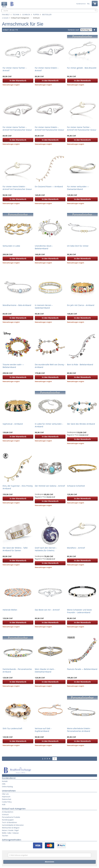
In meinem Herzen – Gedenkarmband (44, 306)
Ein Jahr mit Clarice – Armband (81, 305)
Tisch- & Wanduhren (9, 822)
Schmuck (26, 15)
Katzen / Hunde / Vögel (10, 830)
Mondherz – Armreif (76, 548)
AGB (4, 804)
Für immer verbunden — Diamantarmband (78, 188)
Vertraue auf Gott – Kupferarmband (43, 730)
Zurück (6, 18)
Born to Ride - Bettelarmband (80, 365)
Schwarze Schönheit (76, 486)
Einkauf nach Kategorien (20, 18)
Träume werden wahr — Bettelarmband (13, 366)
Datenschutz (7, 799)
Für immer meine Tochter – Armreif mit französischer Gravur (17, 128)
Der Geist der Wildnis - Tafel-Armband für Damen (15, 549)
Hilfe (4, 784)
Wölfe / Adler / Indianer (10, 833)
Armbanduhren (8, 812)
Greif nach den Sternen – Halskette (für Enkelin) (46, 549)
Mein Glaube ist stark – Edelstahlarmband (45, 670)
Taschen (5, 836)
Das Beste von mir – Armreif (47, 610)
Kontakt (5, 781)
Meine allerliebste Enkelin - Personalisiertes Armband (79, 730)
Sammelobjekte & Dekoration (13, 825)
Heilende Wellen (10, 610)
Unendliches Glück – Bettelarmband (44, 247)
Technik (16, 15)
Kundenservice (81, 4)
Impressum (6, 797)
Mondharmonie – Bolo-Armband (17, 305)
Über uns (5, 794)
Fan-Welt (6, 15)
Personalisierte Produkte (11, 817)
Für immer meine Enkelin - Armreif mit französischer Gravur (17, 188)
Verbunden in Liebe (11, 246)
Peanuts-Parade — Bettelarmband (82, 669)
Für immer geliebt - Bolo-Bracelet (82, 68)
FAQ (88, 4)
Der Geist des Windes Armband (81, 424)
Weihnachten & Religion (11, 828)
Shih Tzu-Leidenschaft (12, 728)
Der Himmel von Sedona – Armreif (50, 486)
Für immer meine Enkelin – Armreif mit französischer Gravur (49, 128)
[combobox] (49, 11)
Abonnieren (49, 862)
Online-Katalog (7, 787)
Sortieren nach (74, 30)
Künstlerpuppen (8, 820)
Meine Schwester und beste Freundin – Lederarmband (79, 611)
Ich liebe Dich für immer (78, 246)
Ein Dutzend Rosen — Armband (49, 187)
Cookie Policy (7, 802)
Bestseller (47, 15)
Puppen (36, 15)
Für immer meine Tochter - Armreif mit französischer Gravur (82, 128)
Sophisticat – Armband (13, 424)
